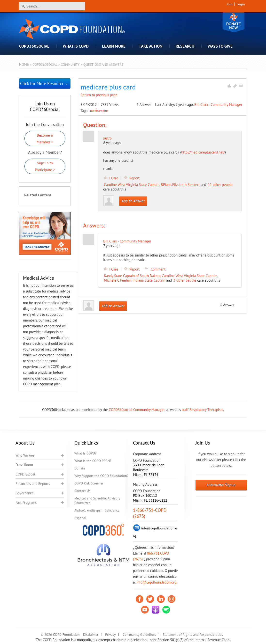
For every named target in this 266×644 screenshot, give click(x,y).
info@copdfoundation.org (156, 582)
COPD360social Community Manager (137, 410)
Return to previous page (99, 95)
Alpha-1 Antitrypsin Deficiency (97, 510)
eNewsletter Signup (221, 485)
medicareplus (99, 111)
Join (230, 4)
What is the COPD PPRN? (93, 461)
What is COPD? (85, 453)
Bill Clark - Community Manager (218, 105)
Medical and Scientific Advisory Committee (97, 501)
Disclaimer (91, 635)
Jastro (107, 138)
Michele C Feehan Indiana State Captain (135, 280)
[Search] (52, 6)
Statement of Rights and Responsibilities (193, 635)
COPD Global (25, 474)
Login (241, 4)
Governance (25, 493)
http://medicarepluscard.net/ (203, 152)
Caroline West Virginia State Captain (132, 185)
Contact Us (82, 491)
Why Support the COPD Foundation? (101, 476)
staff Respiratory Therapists (202, 410)
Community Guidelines (139, 635)
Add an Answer (133, 201)
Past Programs (26, 502)
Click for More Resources (42, 84)
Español (80, 518)
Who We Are (25, 455)
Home (24, 64)
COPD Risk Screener (89, 483)
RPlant (166, 185)
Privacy (110, 635)
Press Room (24, 465)
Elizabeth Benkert (186, 185)
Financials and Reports (33, 484)
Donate (234, 22)
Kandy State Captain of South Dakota (132, 276)
